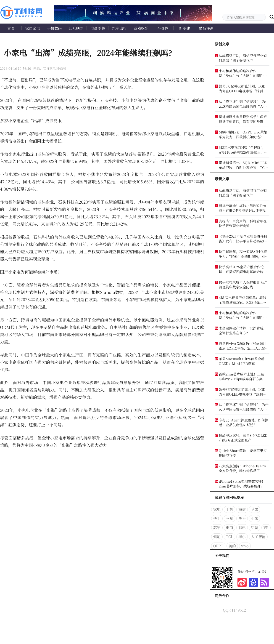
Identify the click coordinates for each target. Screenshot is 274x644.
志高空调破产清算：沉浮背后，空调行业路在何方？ (243, 330)
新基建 (184, 28)
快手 (217, 518)
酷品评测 (206, 28)
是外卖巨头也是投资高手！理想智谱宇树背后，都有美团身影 (243, 119)
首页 (11, 28)
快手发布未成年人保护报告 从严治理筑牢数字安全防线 (243, 285)
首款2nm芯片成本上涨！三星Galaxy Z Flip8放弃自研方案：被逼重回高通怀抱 (242, 376)
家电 (217, 509)
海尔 (242, 537)
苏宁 (217, 528)
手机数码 (54, 28)
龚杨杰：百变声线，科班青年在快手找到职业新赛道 (243, 223)
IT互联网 (76, 28)
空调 (255, 528)
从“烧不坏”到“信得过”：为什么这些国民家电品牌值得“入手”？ (244, 104)
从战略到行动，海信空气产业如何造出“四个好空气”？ (243, 58)
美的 (232, 546)
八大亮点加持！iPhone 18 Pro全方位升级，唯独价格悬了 (242, 468)
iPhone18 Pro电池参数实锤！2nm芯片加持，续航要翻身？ (242, 484)
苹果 (255, 509)
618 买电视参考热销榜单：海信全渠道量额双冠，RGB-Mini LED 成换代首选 (242, 300)
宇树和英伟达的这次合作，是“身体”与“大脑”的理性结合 (243, 73)
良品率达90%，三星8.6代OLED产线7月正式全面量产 (243, 438)
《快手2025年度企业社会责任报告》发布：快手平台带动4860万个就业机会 (243, 239)
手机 (229, 509)
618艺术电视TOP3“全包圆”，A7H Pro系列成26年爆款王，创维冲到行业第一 (243, 150)
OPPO (218, 546)
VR (266, 528)
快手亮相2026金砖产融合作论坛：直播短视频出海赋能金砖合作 (243, 269)
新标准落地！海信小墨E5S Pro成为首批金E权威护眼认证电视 (242, 208)
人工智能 (258, 537)
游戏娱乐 (141, 28)
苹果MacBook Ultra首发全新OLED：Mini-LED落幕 (242, 361)
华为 (242, 518)
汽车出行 (119, 28)
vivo (245, 546)
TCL (229, 537)
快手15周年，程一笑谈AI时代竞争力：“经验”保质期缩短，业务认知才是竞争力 (244, 254)
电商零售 (98, 28)
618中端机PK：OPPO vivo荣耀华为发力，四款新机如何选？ (243, 134)
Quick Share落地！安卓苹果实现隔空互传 (243, 453)
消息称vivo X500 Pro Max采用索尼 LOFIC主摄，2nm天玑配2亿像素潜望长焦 (243, 346)
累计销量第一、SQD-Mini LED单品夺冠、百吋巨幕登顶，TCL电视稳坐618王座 (243, 165)
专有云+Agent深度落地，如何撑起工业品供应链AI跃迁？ (244, 422)
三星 (229, 518)
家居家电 (33, 28)
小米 (255, 518)
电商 (229, 528)
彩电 (242, 528)
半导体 (163, 28)
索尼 (217, 537)
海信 (242, 509)
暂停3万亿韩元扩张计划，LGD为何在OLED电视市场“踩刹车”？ (242, 88)
